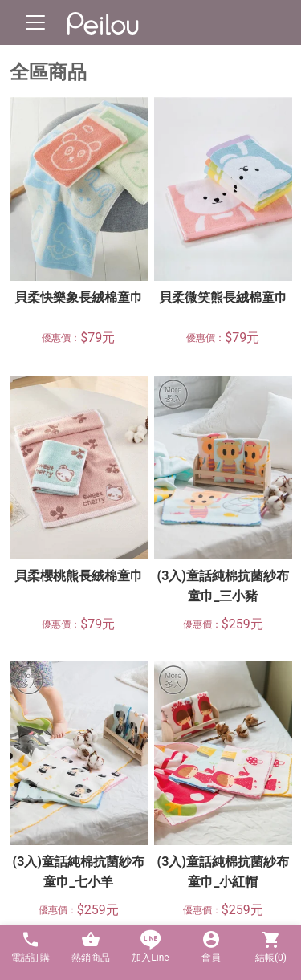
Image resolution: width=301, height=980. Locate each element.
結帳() (271, 947)
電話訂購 (30, 947)
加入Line (150, 947)
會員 (211, 947)
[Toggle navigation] (35, 22)
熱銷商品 (90, 947)
